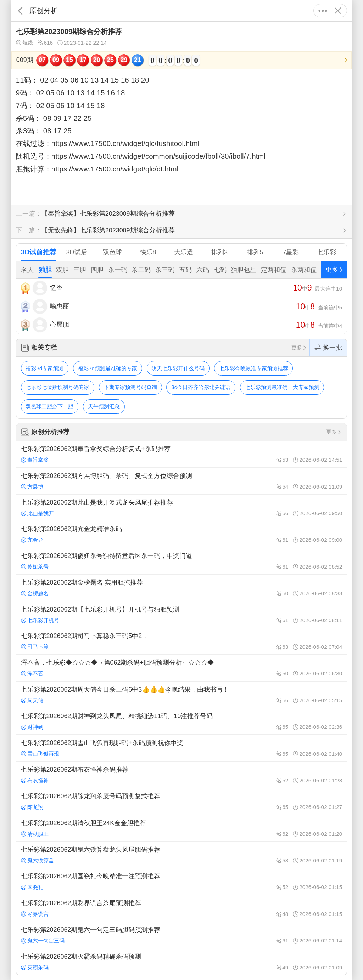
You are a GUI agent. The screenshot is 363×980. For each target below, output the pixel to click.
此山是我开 (37, 513)
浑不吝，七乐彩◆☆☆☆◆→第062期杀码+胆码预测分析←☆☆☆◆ (181, 668)
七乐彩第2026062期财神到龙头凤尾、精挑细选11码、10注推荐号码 (181, 721)
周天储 (32, 700)
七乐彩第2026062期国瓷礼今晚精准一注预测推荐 (181, 882)
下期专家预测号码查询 (130, 387)
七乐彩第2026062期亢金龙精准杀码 (181, 534)
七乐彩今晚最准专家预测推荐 (254, 368)
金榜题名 (35, 593)
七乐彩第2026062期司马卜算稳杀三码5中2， (181, 641)
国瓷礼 (32, 887)
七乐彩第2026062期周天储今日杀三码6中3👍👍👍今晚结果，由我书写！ (181, 695)
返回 (20, 11)
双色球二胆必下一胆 (49, 406)
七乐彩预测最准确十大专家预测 (282, 387)
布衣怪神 (35, 780)
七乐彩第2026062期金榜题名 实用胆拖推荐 (181, 588)
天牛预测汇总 (104, 406)
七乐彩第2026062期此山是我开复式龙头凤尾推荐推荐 (181, 508)
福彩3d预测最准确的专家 (108, 368)
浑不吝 (32, 673)
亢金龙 (32, 540)
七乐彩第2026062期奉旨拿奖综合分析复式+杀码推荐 (181, 454)
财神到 (32, 727)
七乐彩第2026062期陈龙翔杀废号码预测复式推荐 (181, 801)
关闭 (338, 11)
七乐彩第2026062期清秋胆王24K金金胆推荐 (181, 828)
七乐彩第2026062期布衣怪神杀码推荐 (181, 775)
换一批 (328, 348)
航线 (24, 43)
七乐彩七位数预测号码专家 (57, 387)
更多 (323, 11)
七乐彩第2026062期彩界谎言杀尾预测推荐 (181, 908)
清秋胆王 (35, 834)
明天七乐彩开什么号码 (178, 368)
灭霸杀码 (35, 967)
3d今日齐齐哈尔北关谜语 (201, 387)
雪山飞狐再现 (40, 754)
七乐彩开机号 (40, 620)
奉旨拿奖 (35, 460)
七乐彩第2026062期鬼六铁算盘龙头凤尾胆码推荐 (181, 855)
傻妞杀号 (35, 567)
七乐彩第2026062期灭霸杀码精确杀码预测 (181, 962)
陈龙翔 (32, 807)
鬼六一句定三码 (43, 940)
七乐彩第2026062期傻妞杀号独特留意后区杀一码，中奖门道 (181, 561)
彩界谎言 (35, 914)
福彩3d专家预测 (44, 368)
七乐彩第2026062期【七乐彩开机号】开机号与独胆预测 (181, 614)
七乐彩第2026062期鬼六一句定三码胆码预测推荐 (181, 935)
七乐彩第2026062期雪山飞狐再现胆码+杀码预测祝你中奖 (181, 748)
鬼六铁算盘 (37, 860)
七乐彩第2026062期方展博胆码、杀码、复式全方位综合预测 (181, 481)
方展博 (32, 487)
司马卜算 (35, 647)
